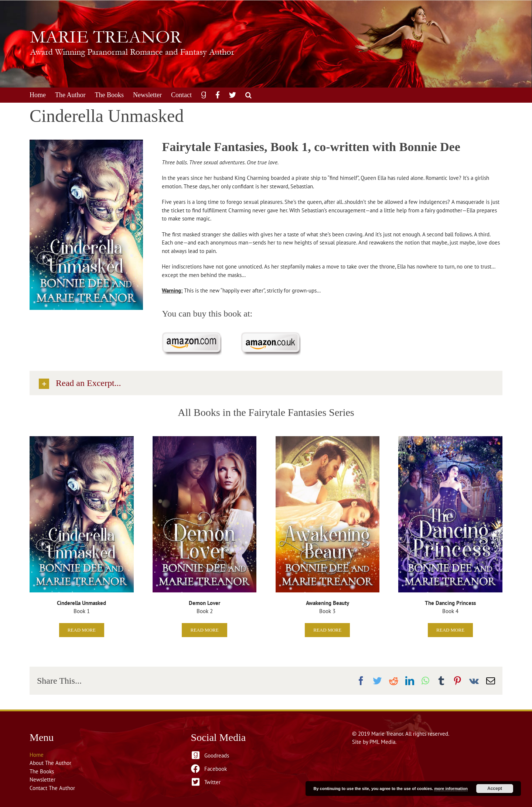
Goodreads (217, 755)
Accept (495, 789)
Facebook (216, 769)
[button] (248, 95)
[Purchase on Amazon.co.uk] (271, 335)
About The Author (50, 763)
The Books (42, 771)
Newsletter (42, 779)
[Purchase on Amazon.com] (192, 335)
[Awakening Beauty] (328, 439)
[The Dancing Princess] (450, 439)
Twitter (212, 782)
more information (451, 789)
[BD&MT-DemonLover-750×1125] (205, 439)
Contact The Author (52, 788)
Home (37, 755)
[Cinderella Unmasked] (82, 439)
